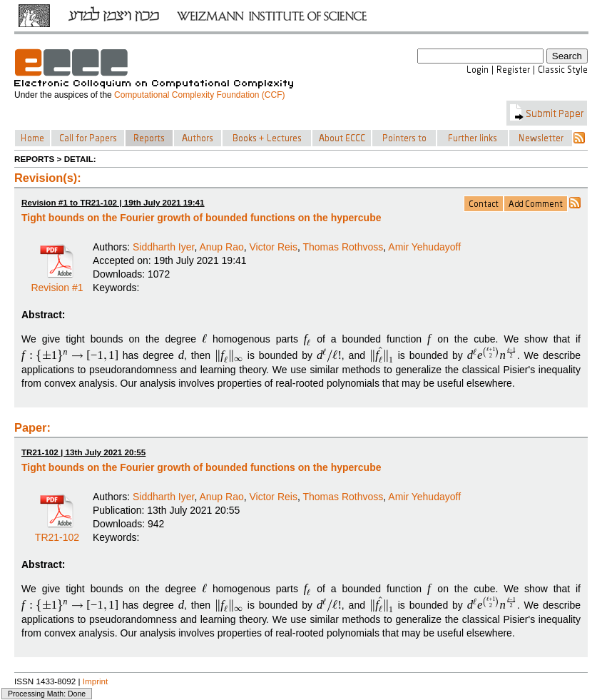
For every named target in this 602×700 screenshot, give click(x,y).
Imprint (96, 681)
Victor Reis (274, 247)
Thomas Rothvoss (343, 247)
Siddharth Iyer (163, 247)
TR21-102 (57, 532)
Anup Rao (221, 247)
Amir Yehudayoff (424, 247)
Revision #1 (57, 283)
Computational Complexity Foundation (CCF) (199, 95)
